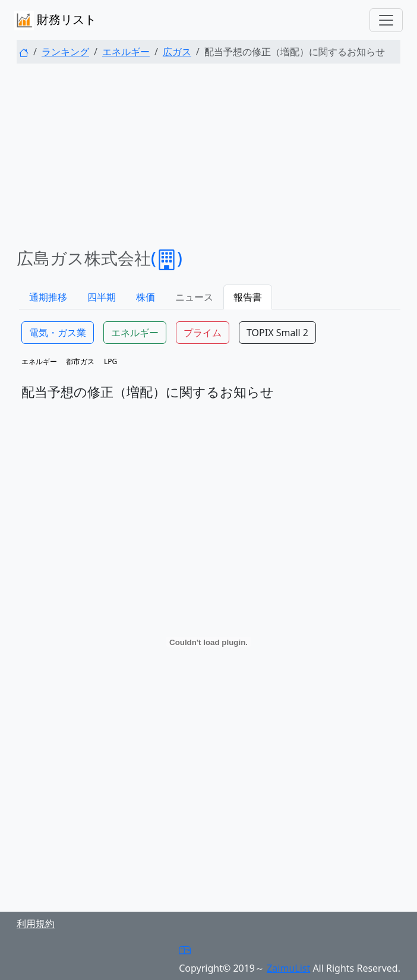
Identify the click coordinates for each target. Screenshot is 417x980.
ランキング (65, 52)
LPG (110, 361)
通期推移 (48, 297)
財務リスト (55, 20)
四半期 (102, 297)
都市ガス (80, 361)
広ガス (177, 52)
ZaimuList (288, 968)
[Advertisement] (208, 156)
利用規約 (36, 924)
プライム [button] (203, 333)
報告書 (248, 297)
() (167, 258)
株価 (146, 297)
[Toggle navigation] (386, 20)
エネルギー (126, 52)
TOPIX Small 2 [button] (277, 333)
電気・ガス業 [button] (58, 333)
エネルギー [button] (135, 333)
